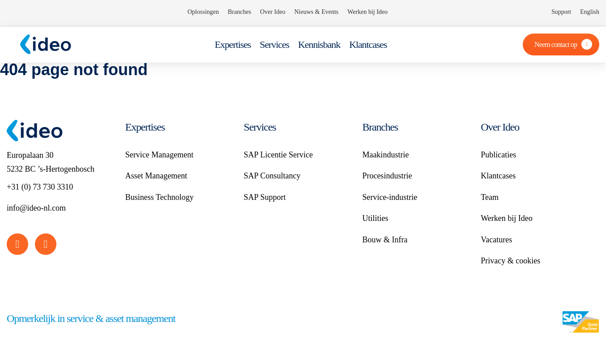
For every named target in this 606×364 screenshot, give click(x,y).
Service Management (159, 155)
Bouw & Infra (385, 240)
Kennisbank (319, 44)
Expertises (233, 44)
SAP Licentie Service (278, 155)
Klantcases (368, 44)
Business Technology (160, 197)
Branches (239, 12)
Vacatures (496, 240)
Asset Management (156, 176)
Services (274, 44)
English (590, 12)
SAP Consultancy (272, 176)
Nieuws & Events (316, 12)
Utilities (375, 218)
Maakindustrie (385, 155)
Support (561, 12)
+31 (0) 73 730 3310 (40, 187)
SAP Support (265, 197)
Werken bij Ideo (367, 12)
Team (490, 197)
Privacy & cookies (510, 261)
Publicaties (498, 155)
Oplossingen (203, 12)
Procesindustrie (387, 176)
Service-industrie (390, 197)
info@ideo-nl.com (36, 208)
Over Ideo (273, 12)
